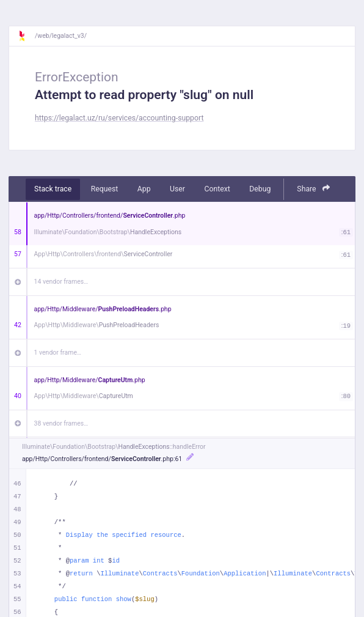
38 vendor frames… (61, 423)
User (177, 189)
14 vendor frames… (61, 282)
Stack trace (53, 189)
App (144, 189)
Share (313, 189)
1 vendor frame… (58, 353)
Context (217, 189)
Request (105, 189)
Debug (260, 189)
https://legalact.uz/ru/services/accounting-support (119, 118)
